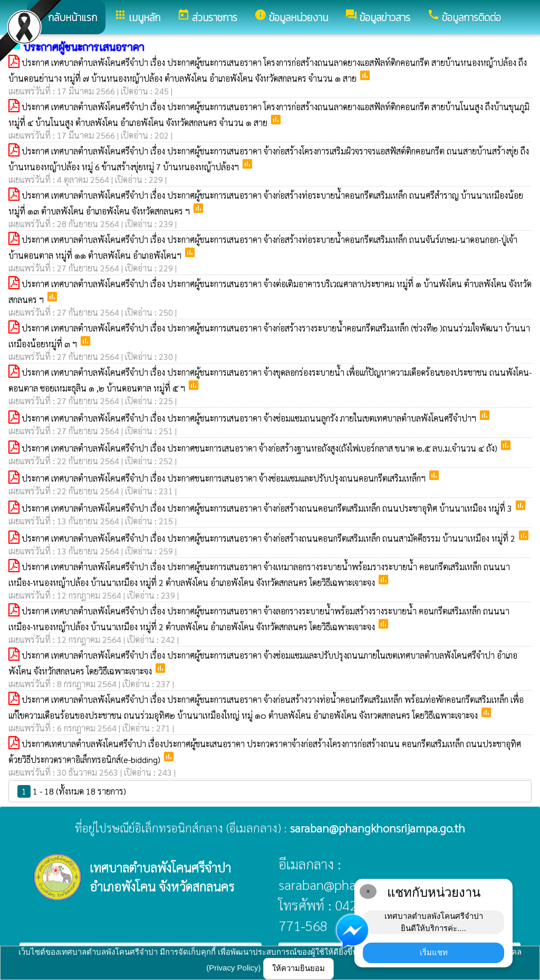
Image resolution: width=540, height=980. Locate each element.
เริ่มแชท (434, 952)
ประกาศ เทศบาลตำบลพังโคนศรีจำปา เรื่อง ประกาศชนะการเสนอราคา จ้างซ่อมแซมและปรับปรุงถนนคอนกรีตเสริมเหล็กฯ (225, 478)
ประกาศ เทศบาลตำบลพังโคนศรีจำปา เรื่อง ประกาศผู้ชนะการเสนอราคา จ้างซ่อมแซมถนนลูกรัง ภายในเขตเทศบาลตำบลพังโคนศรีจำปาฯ (250, 418)
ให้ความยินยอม (298, 968)
